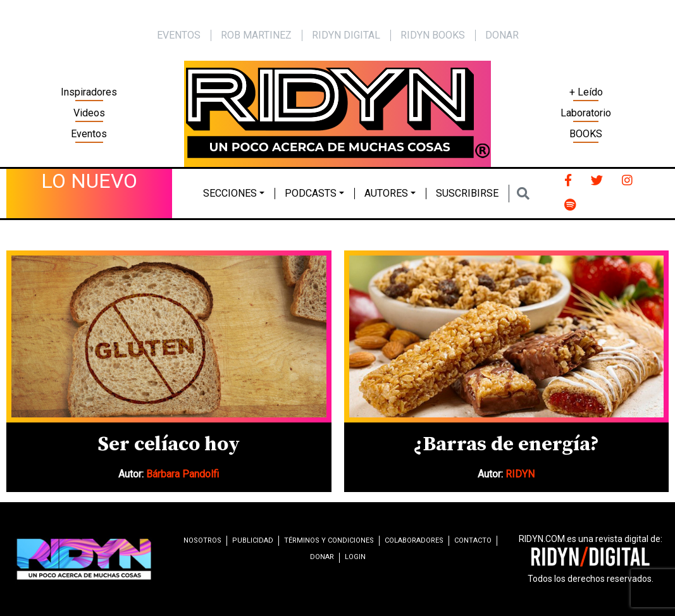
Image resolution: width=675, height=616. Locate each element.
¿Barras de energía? (506, 445)
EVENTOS (179, 35)
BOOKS (586, 134)
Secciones (230, 193)
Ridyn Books (433, 35)
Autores (386, 193)
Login (355, 557)
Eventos (89, 134)
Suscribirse (467, 193)
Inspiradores (89, 92)
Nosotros (202, 540)
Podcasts (311, 193)
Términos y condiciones (329, 540)
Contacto (473, 540)
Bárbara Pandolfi (183, 474)
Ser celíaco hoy (169, 445)
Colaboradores (414, 540)
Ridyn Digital (346, 35)
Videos (89, 113)
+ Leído (586, 92)
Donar (502, 35)
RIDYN (520, 474)
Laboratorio (586, 113)
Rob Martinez (256, 35)
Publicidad (253, 540)
